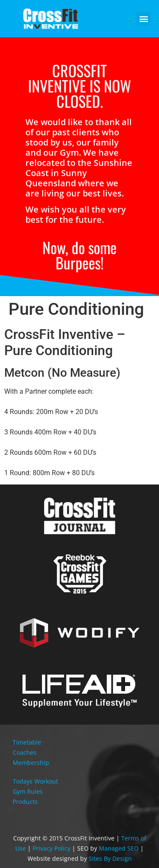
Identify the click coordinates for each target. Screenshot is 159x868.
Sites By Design (110, 858)
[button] (144, 19)
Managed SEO (119, 848)
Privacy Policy (52, 848)
